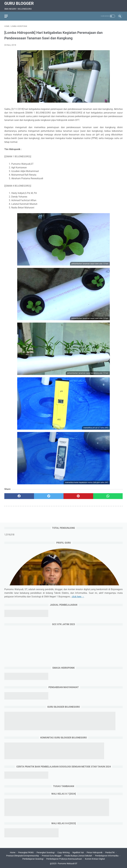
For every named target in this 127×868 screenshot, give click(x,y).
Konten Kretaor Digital (95, 859)
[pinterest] (78, 496)
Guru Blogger (19, 3)
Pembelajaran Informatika (107, 856)
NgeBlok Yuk (78, 852)
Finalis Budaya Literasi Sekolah (78, 856)
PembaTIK (110, 852)
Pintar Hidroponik (95, 852)
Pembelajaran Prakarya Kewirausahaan (64, 859)
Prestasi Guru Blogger (52, 856)
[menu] (6, 16)
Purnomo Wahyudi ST (68, 864)
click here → (78, 597)
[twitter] (49, 496)
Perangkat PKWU (26, 852)
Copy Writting (63, 852)
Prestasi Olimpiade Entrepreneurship (23, 856)
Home (13, 852)
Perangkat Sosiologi (46, 852)
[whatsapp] (108, 496)
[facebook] (19, 496)
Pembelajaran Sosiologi (33, 859)
